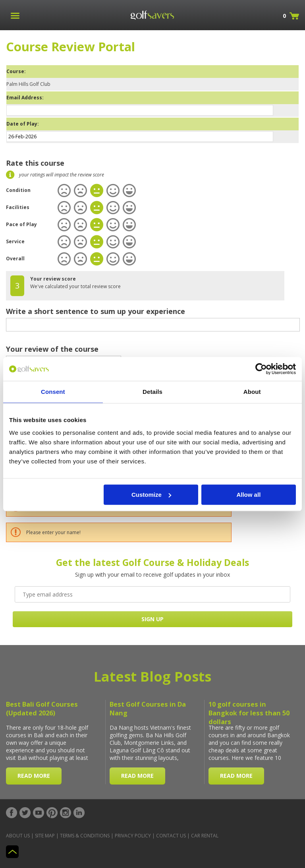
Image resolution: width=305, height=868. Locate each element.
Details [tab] (152, 392)
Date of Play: (23, 124)
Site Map (45, 836)
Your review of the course (52, 349)
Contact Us (171, 836)
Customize (151, 495)
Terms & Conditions (85, 836)
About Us (18, 836)
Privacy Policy (133, 836)
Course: (16, 71)
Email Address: (25, 98)
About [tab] (252, 392)
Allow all (248, 495)
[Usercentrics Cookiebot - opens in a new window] (261, 369)
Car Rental (205, 836)
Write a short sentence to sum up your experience (96, 311)
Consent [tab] (53, 392)
